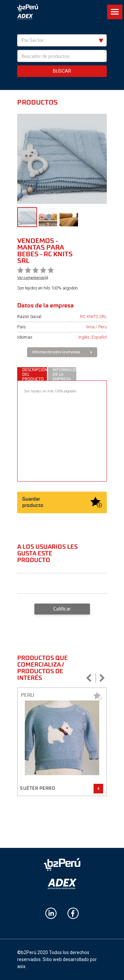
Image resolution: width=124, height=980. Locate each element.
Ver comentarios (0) (33, 278)
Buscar (62, 71)
